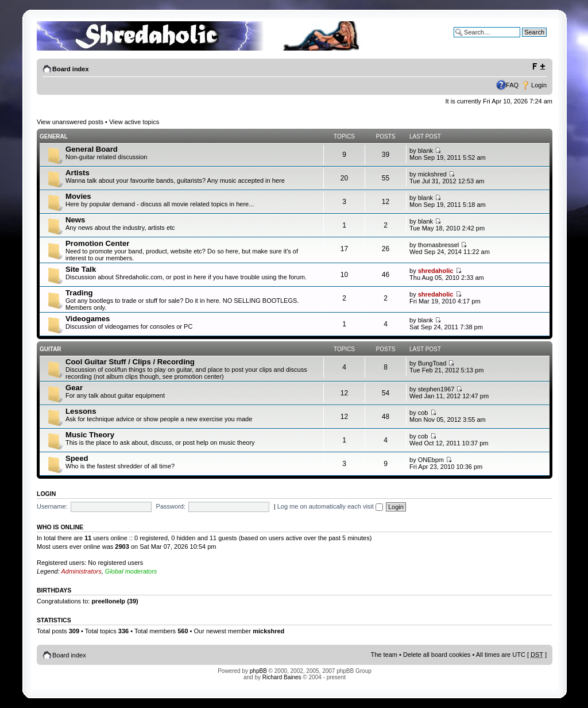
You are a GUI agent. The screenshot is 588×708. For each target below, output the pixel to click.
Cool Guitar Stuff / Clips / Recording (130, 362)
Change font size (538, 67)
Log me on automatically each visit (330, 506)
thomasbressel (439, 245)
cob (423, 413)
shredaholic (436, 271)
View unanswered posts (70, 122)
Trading (79, 293)
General (54, 136)
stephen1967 (436, 389)
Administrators (81, 571)
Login (539, 85)
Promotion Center (97, 243)
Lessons (81, 411)
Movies (78, 196)
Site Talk (81, 269)
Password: (171, 506)
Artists (78, 173)
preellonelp (108, 601)
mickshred (432, 174)
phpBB (258, 671)
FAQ (512, 85)
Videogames (88, 319)
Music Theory (90, 435)
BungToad (432, 363)
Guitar (51, 349)
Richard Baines (282, 677)
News (75, 220)
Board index (71, 69)
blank (425, 151)
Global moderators (131, 571)
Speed (77, 458)
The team (384, 655)
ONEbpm (431, 460)
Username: (52, 506)
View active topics (134, 122)
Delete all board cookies (437, 655)
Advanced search (522, 41)
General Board (92, 149)
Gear (74, 388)
